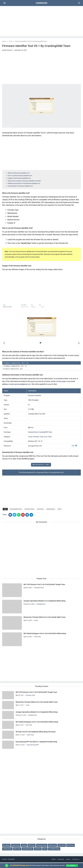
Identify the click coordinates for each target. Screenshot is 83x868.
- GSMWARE (11, 859)
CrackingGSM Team (45, 432)
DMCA (54, 859)
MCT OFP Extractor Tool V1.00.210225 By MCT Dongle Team (44, 584)
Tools (10, 41)
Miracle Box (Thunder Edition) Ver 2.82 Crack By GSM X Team (45, 617)
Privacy (68, 859)
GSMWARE (42, 3)
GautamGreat (33, 432)
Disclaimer (61, 859)
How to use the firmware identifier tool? (20, 176)
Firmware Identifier (35, 396)
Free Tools (48, 437)
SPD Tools (17, 849)
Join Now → (72, 866)
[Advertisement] (41, 21)
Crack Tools (16, 845)
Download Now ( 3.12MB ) (41, 465)
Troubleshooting (54, 849)
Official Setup (7, 849)
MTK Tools (71, 845)
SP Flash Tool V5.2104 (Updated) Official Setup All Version (36, 732)
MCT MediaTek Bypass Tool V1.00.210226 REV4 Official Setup (45, 633)
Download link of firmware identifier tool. (20, 186)
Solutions (38, 849)
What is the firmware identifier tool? (19, 173)
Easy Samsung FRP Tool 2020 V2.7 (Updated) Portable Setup (36, 742)
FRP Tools (32, 845)
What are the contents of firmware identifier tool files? (24, 181)
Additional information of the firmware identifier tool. (24, 183)
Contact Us (76, 859)
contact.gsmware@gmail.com (20, 384)
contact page (61, 381)
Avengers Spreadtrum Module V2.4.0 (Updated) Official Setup (45, 601)
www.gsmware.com (35, 446)
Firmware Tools (38, 437)
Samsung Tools (28, 849)
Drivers (24, 845)
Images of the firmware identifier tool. (19, 178)
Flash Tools (52, 845)
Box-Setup (6, 845)
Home (4, 41)
